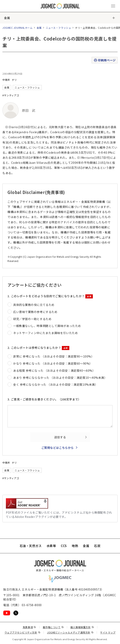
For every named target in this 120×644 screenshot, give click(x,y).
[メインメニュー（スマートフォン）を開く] (113, 6)
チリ (14, 80)
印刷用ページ (104, 60)
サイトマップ (108, 632)
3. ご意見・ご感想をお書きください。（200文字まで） (44, 399)
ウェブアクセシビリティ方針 (22, 632)
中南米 (6, 80)
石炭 (97, 546)
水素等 (51, 546)
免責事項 (29, 627)
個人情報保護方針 (82, 627)
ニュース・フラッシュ (58, 28)
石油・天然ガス (31, 546)
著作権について (53, 627)
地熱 (75, 546)
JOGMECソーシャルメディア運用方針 (70, 632)
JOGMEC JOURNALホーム (18, 28)
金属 (7, 18)
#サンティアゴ (11, 95)
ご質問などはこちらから (58, 448)
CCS (64, 546)
